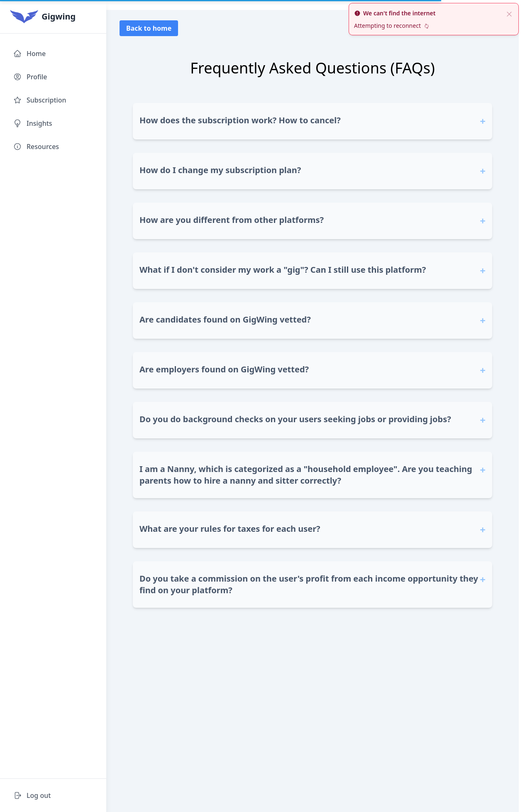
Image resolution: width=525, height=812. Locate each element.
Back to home (149, 28)
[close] (509, 13)
